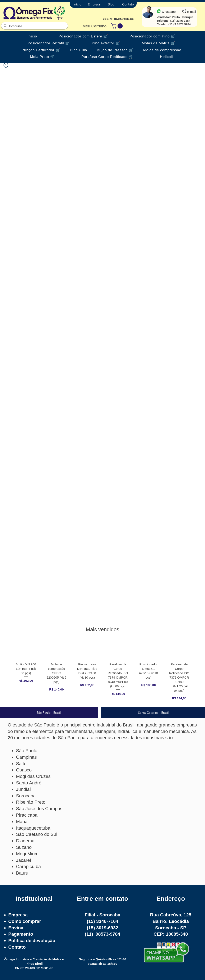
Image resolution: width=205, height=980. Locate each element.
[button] (118, 26)
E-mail (192, 12)
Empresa (18, 915)
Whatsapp (169, 12)
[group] (102, 672)
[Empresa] (94, 4)
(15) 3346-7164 (180, 21)
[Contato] (128, 4)
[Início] (77, 4)
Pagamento (21, 934)
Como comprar (25, 921)
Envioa (16, 928)
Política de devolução (32, 941)
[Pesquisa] (34, 26)
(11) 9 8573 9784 (180, 24)
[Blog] (111, 4)
